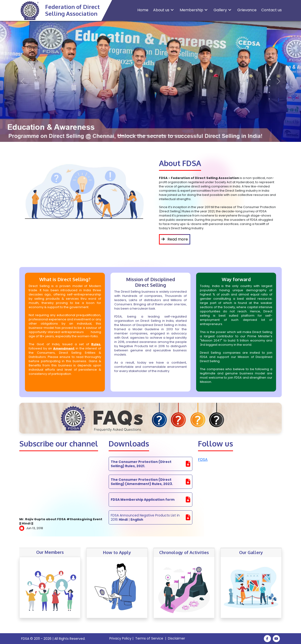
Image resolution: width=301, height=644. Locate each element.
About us (164, 10)
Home (143, 10)
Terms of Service (149, 638)
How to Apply (117, 552)
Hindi (123, 520)
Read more (175, 239)
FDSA (203, 460)
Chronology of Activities (184, 552)
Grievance (247, 10)
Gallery (223, 10)
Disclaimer (176, 638)
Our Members (50, 552)
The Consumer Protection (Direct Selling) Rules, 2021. (141, 464)
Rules (96, 344)
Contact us (271, 10)
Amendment (64, 348)
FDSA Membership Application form (143, 500)
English (137, 520)
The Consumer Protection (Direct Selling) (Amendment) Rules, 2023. (142, 482)
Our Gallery (251, 552)
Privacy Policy (120, 638)
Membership (194, 10)
